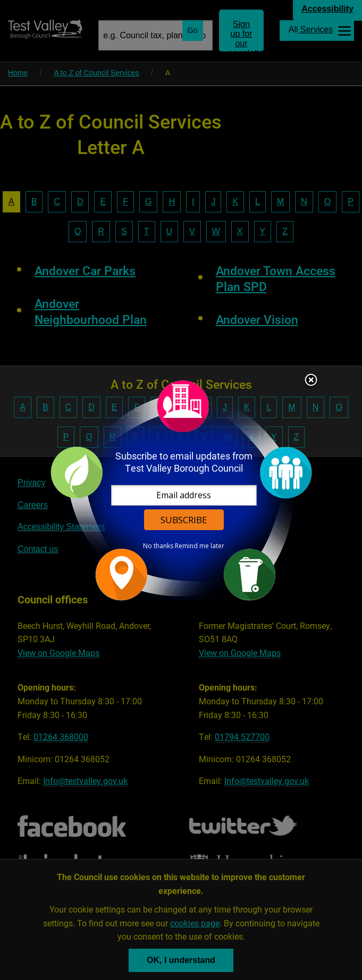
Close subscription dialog (311, 381)
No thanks (158, 546)
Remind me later (200, 546)
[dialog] (181, 490)
